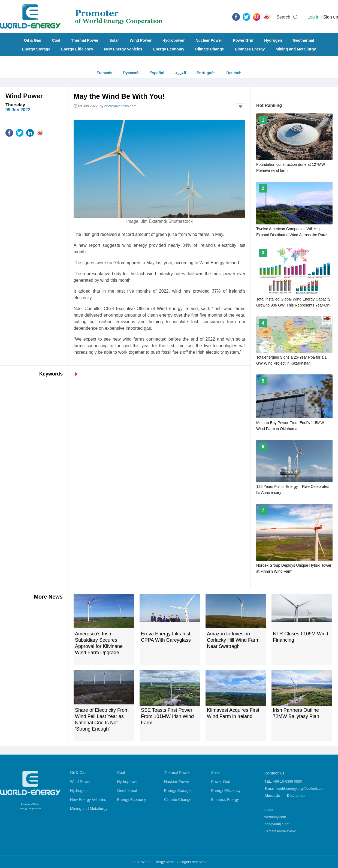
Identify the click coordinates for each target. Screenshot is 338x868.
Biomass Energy (250, 49)
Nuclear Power (209, 40)
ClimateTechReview (280, 831)
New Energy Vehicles (123, 49)
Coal (56, 40)
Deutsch (234, 73)
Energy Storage (36, 49)
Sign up (331, 17)
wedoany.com (275, 817)
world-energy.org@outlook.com (301, 789)
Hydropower (174, 40)
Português (206, 73)
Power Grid (243, 40)
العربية (181, 73)
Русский (131, 73)
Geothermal (303, 40)
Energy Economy (169, 49)
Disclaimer (296, 796)
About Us (272, 796)
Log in (313, 17)
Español (157, 73)
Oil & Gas (33, 40)
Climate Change (210, 49)
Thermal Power (85, 40)
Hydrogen (273, 40)
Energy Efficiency (77, 49)
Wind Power (141, 40)
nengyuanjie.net (277, 824)
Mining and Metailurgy (296, 49)
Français (104, 73)
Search (283, 17)
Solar (114, 40)
